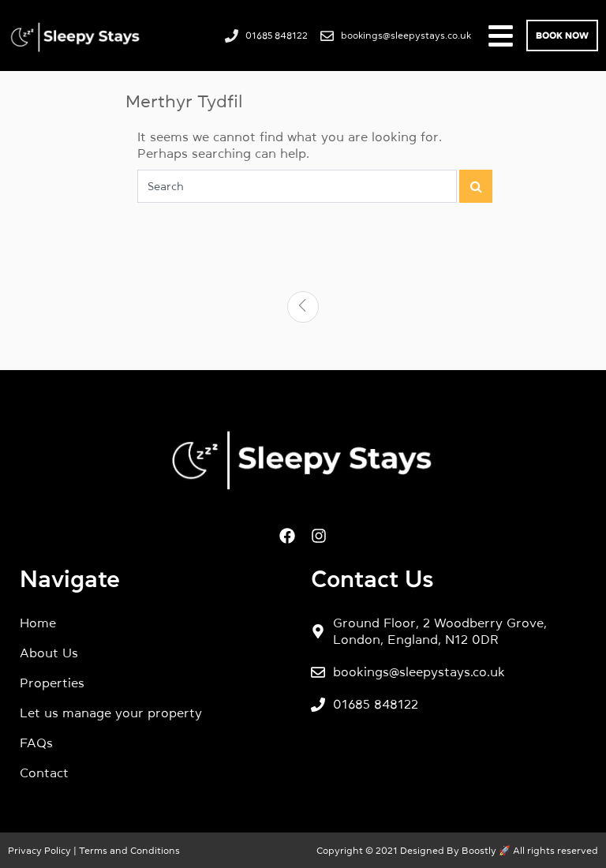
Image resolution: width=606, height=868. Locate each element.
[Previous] (303, 307)
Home (38, 623)
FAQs (36, 743)
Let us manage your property (111, 713)
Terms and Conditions (128, 851)
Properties (52, 683)
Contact (44, 773)
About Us (49, 653)
